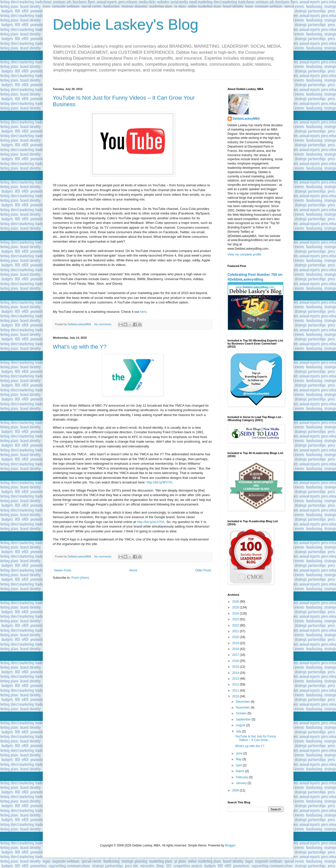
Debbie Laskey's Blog (126, 24)
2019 (236, 643)
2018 (236, 649)
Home (133, 570)
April (239, 765)
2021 (236, 631)
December (243, 702)
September (244, 719)
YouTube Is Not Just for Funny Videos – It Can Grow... (255, 738)
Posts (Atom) (80, 578)
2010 (236, 696)
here (143, 312)
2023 (236, 619)
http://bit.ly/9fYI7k (159, 482)
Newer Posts (63, 570)
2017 (236, 655)
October (242, 713)
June (239, 753)
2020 (236, 637)
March (240, 771)
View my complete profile (244, 255)
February (242, 777)
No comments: (104, 324)
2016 (236, 661)
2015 (236, 667)
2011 (236, 691)
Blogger (230, 845)
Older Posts (203, 570)
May (239, 759)
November (243, 708)
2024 (236, 613)
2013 (236, 679)
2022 (236, 625)
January (242, 783)
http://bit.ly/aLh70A (151, 522)
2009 (236, 790)
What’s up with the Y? (80, 347)
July (239, 731)
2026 (236, 602)
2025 (236, 607)
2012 (236, 684)
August (241, 725)
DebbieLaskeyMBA (246, 119)
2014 (236, 673)
